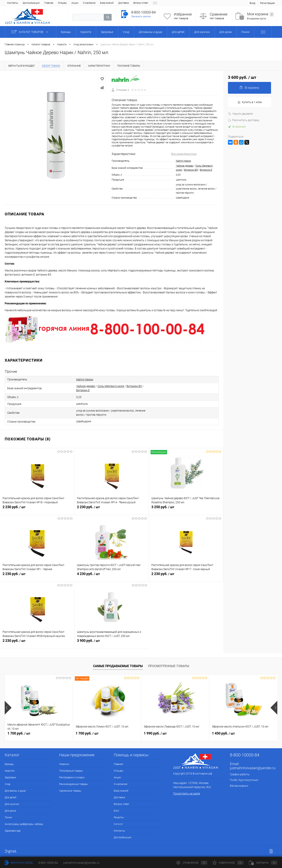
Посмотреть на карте (187, 794)
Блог (119, 3)
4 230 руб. (112, 576)
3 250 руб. (186, 509)
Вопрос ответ (104, 3)
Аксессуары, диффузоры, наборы (24, 824)
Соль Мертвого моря (111, 386)
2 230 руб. (37, 509)
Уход (7, 784)
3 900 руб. (112, 643)
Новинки (64, 764)
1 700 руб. (19, 733)
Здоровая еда (13, 831)
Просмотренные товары (169, 666)
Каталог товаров (30, 32)
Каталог (144, 3)
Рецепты (131, 3)
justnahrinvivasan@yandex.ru (253, 768)
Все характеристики (184, 154)
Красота (9, 771)
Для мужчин (12, 804)
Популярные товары (71, 771)
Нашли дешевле (240, 114)
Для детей (10, 797)
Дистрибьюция (122, 837)
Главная (12, 3)
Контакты (119, 831)
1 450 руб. (223, 733)
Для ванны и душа (15, 791)
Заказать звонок (141, 16)
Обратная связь (19, 863)
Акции (38, 3)
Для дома (10, 811)
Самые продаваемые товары (118, 666)
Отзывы (25, 3)
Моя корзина (260, 14)
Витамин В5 (191, 170)
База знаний (70, 3)
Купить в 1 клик (250, 102)
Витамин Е (206, 170)
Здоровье (10, 777)
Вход (252, 3)
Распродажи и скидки (72, 777)
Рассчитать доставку (244, 120)
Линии (8, 817)
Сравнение (219, 14)
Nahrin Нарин (183, 161)
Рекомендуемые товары (74, 784)
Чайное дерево (185, 166)
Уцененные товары (70, 791)
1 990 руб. (155, 733)
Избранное (183, 14)
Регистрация (267, 3)
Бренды (9, 764)
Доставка (86, 3)
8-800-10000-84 (48, 863)
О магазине (52, 3)
